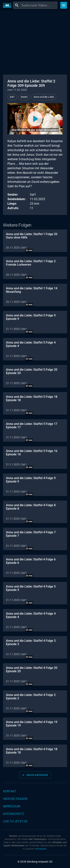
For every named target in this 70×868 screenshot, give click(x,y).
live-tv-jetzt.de (15, 821)
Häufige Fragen (15, 799)
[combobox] (39, 5)
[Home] (8, 5)
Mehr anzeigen (35, 775)
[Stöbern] (64, 5)
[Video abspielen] (35, 119)
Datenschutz (14, 814)
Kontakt (10, 791)
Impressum (12, 806)
